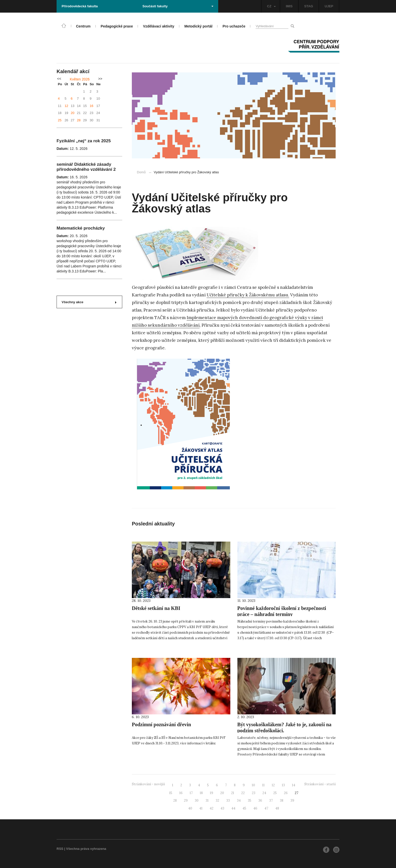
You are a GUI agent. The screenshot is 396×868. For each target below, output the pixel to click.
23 (254, 793)
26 (286, 793)
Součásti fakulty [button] (178, 6)
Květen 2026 (80, 79)
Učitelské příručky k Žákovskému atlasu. (248, 295)
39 (292, 801)
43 (222, 808)
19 (212, 793)
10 (253, 785)
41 (201, 808)
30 (197, 801)
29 (186, 801)
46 (255, 808)
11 (263, 785)
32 (217, 801)
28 (79, 120)
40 (190, 808)
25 (60, 120)
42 (212, 808)
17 (191, 793)
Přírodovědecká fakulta (80, 6)
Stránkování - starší (320, 784)
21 (233, 793)
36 (260, 801)
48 (277, 808)
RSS (60, 849)
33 (228, 801)
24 (264, 793)
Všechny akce (89, 302)
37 (271, 801)
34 (239, 801)
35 (250, 801)
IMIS (289, 6)
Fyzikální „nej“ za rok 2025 (84, 141)
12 (66, 106)
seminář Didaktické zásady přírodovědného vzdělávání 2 (86, 167)
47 (266, 808)
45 (244, 808)
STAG (308, 6)
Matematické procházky (81, 228)
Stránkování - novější (148, 784)
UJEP (329, 6)
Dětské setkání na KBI (156, 608)
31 (207, 801)
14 (294, 785)
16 (91, 106)
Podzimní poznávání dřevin (161, 724)
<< (59, 79)
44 (233, 808)
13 (283, 785)
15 (171, 793)
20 (72, 113)
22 (243, 793)
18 (201, 793)
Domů (141, 172)
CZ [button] (271, 6)
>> (100, 79)
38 (282, 801)
